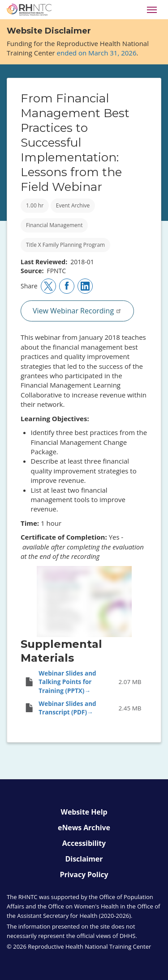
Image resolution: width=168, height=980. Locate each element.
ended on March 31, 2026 (97, 53)
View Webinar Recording (77, 311)
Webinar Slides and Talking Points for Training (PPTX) (67, 682)
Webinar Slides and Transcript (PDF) (67, 708)
